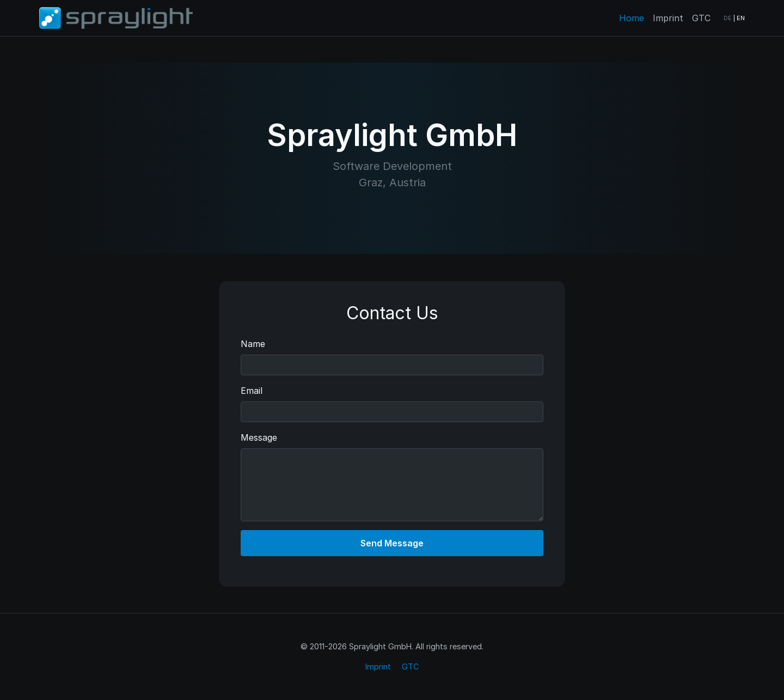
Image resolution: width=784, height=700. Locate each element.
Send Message (392, 543)
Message (259, 437)
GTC (701, 18)
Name (253, 344)
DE (728, 18)
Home (632, 18)
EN (741, 18)
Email (252, 391)
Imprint (668, 18)
